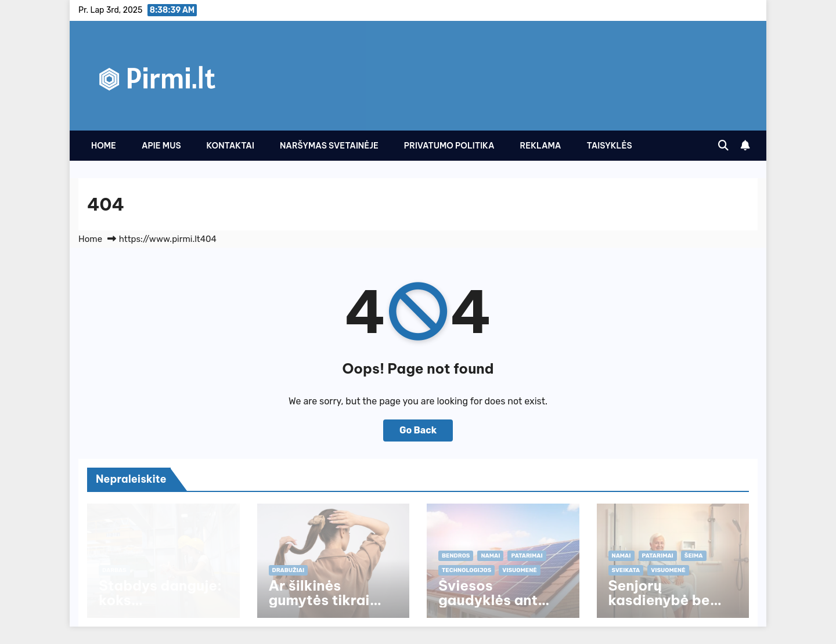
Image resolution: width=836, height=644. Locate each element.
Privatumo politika (449, 146)
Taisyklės (609, 146)
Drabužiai (289, 570)
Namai (490, 556)
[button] (723, 146)
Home (104, 146)
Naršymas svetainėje (329, 146)
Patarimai (527, 556)
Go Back (418, 430)
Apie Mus (161, 146)
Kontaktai (230, 146)
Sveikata (626, 570)
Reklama (541, 146)
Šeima (694, 556)
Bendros (456, 556)
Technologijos (466, 570)
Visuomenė (519, 570)
